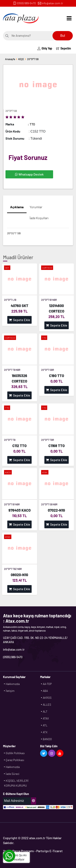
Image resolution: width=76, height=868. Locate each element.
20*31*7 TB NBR (12, 370)
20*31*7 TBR (48, 440)
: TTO (31, 124)
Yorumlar (36, 207)
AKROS (47, 698)
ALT (45, 711)
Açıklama (17, 207)
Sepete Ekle (19, 320)
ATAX (46, 718)
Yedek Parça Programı (18, 851)
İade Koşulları (39, 218)
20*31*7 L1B (10, 300)
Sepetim (64, 48)
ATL (45, 725)
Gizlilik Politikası (15, 753)
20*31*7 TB (10, 440)
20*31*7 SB (33, 59)
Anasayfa (10, 59)
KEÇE (21, 59)
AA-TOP (47, 684)
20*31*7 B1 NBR (49, 300)
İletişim (10, 691)
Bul (63, 36)
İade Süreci (12, 774)
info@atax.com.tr (52, 3)
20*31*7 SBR (48, 370)
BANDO (47, 739)
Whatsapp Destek (29, 174)
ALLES (47, 705)
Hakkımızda (13, 684)
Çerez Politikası (15, 760)
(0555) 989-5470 (26, 3)
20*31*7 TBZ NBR (13, 569)
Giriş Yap (45, 48)
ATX (45, 732)
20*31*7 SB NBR (49, 504)
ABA (45, 691)
